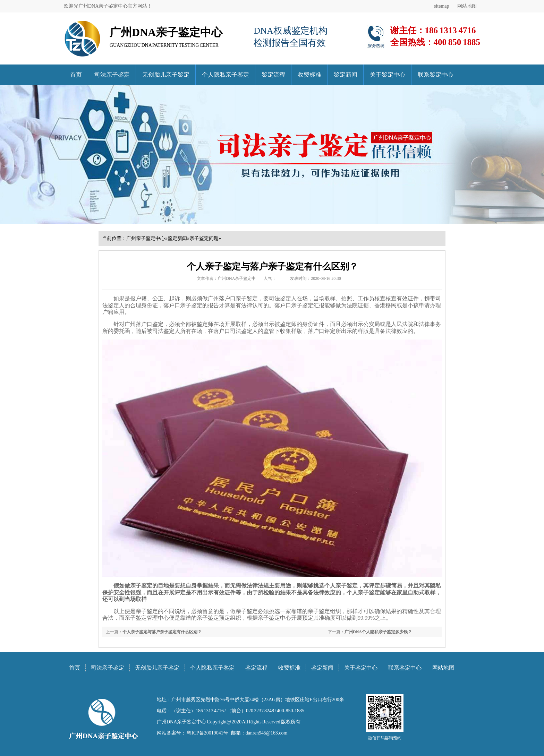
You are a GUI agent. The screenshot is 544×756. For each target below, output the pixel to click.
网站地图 (467, 6)
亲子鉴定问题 (204, 238)
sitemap (442, 6)
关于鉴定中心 (388, 75)
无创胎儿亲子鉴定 (166, 75)
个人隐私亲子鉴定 (226, 75)
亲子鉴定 (147, 611)
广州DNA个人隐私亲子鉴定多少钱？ (378, 632)
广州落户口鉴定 (144, 324)
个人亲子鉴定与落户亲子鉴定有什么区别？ (162, 632)
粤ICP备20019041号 (207, 733)
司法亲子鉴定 (112, 75)
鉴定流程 (273, 75)
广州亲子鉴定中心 (146, 238)
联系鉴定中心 (435, 75)
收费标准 (309, 75)
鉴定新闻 (346, 75)
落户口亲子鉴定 (238, 298)
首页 (76, 75)
